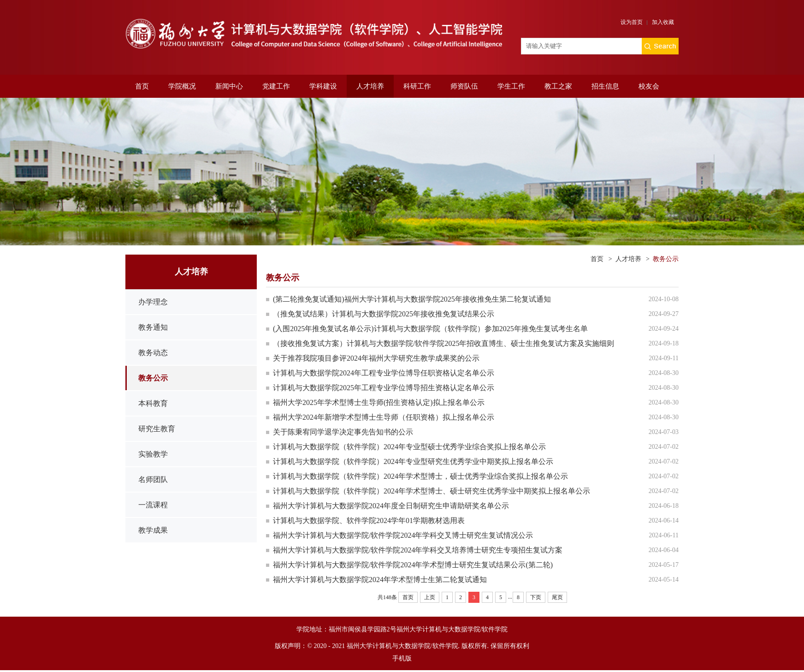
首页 (142, 86)
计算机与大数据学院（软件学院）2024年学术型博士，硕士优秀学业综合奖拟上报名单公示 (420, 476)
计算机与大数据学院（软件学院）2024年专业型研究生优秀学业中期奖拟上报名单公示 (413, 461)
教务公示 (153, 378)
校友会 (649, 86)
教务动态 (153, 353)
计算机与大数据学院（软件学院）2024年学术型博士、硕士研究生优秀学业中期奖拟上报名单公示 (432, 491)
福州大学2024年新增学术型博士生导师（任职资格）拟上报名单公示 (384, 417)
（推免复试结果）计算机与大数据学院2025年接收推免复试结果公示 (384, 314)
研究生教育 (157, 429)
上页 (430, 597)
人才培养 (370, 86)
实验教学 (153, 454)
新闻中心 (229, 86)
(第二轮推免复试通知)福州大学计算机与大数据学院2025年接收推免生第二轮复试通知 (412, 299)
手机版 (402, 658)
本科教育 (153, 403)
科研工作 (417, 86)
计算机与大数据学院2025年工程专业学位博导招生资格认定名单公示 (384, 388)
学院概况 (182, 86)
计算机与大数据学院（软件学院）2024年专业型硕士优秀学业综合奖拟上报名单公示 (409, 447)
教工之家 (558, 86)
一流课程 (153, 505)
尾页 (557, 597)
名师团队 (153, 479)
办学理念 (153, 302)
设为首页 (632, 22)
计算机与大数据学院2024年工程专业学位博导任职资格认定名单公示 (384, 373)
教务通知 (153, 327)
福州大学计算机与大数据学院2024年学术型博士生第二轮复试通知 (380, 580)
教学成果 (153, 530)
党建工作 (276, 86)
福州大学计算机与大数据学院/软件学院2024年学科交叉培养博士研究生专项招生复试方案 (418, 550)
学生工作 (511, 86)
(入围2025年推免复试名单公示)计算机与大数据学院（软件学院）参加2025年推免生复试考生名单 (434, 329)
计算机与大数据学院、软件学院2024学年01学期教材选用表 (369, 520)
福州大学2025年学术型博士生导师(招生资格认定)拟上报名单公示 (379, 402)
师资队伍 (464, 86)
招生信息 (605, 86)
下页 (536, 597)
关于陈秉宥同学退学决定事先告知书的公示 (343, 432)
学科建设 (323, 86)
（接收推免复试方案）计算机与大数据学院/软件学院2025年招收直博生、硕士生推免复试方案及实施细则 (443, 343)
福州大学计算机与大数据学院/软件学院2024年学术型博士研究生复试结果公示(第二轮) (413, 565)
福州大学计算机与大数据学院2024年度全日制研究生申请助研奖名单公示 (391, 506)
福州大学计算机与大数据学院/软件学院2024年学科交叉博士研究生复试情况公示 (403, 535)
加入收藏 (663, 22)
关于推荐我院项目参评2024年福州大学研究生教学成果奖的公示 (376, 358)
